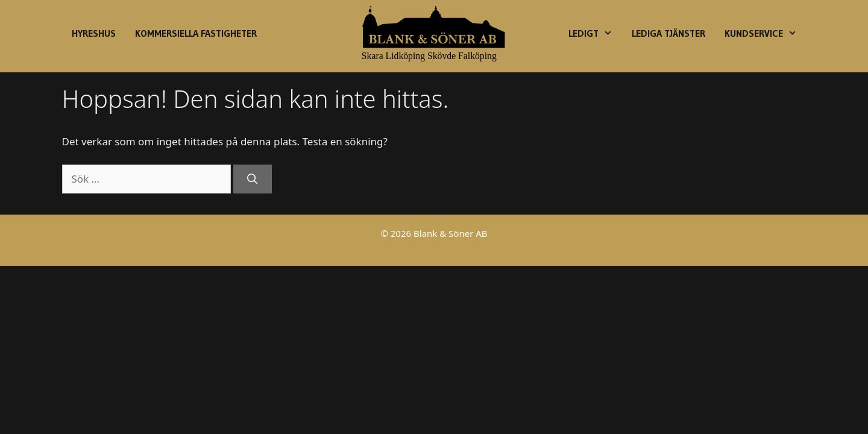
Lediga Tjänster (668, 33)
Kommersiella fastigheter (196, 33)
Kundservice (766, 33)
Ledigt (595, 33)
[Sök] (253, 179)
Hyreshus (94, 33)
